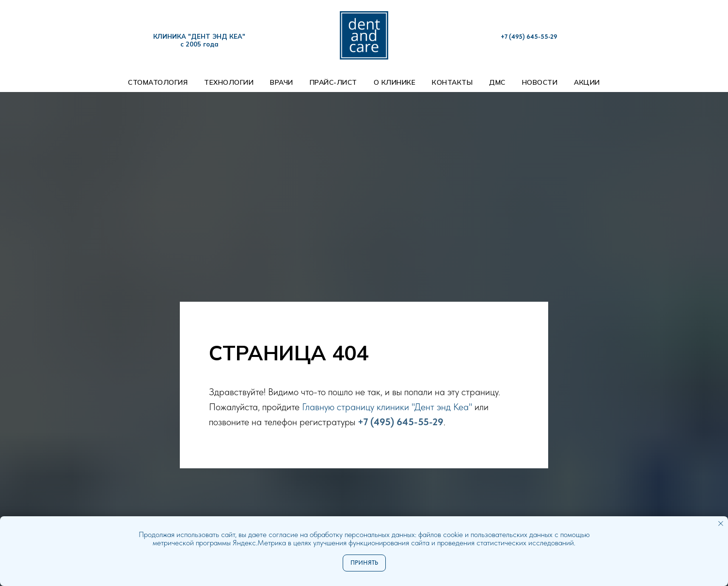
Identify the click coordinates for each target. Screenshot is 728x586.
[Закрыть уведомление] (721, 524)
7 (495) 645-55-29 (531, 37)
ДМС (497, 82)
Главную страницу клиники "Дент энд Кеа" (388, 407)
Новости (540, 82)
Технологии (229, 82)
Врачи (282, 82)
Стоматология (158, 82)
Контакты (452, 82)
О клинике (395, 82)
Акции (587, 82)
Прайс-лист (333, 82)
